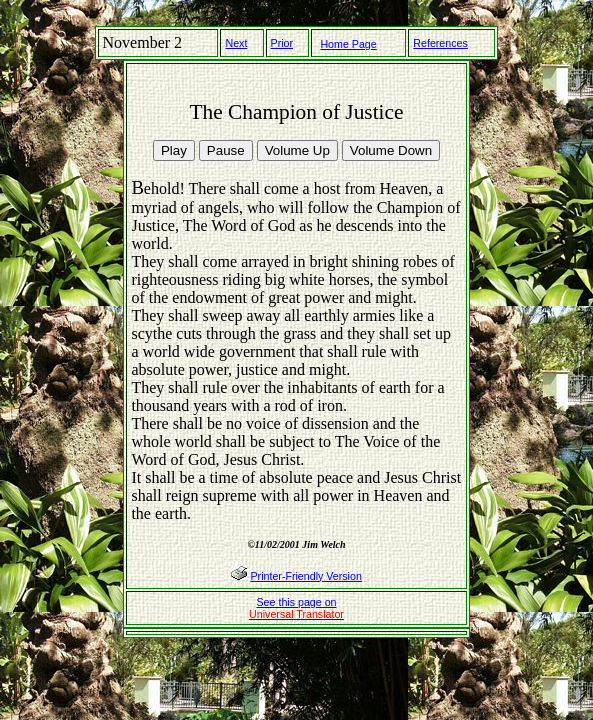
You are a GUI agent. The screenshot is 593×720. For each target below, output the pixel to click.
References (440, 43)
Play (174, 150)
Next (236, 43)
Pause (226, 150)
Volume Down (391, 150)
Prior (282, 43)
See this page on (296, 608)
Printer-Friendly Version (306, 576)
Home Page (348, 44)
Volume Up (297, 150)
